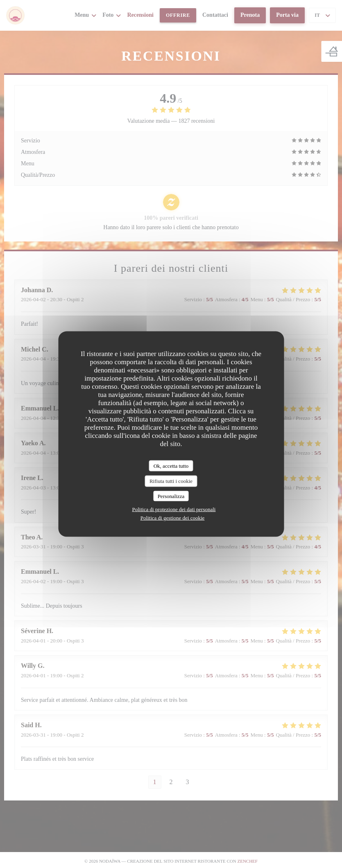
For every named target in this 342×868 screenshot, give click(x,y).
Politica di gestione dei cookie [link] (173, 518)
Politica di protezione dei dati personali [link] (174, 509)
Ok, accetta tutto (171, 466)
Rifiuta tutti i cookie (171, 481)
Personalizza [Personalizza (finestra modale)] (171, 496)
